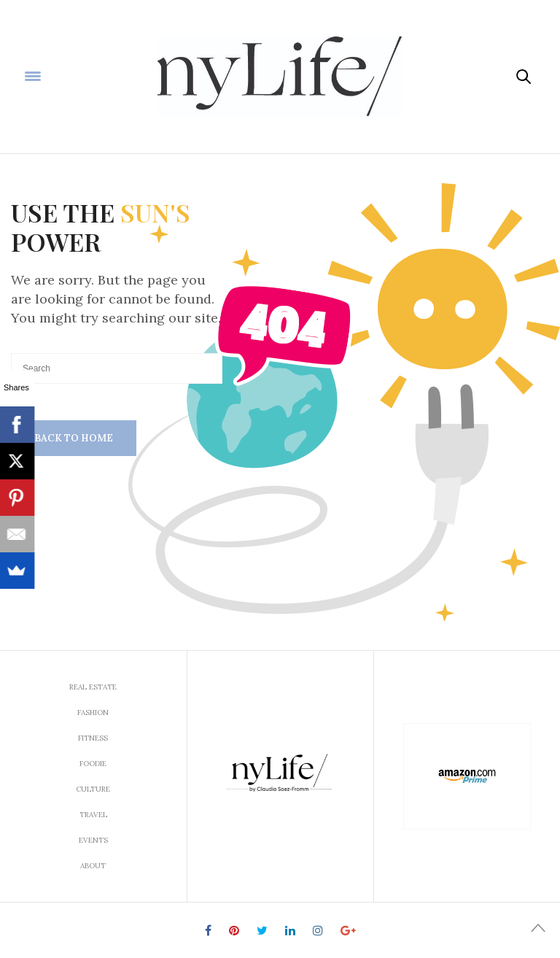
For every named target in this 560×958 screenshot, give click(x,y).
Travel (93, 815)
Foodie (93, 764)
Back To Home (74, 438)
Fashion (93, 712)
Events (93, 840)
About (93, 866)
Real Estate (93, 687)
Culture (93, 789)
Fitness (93, 738)
